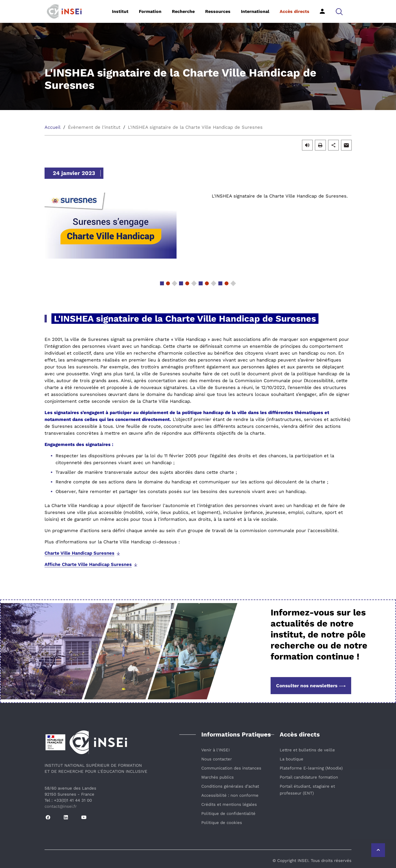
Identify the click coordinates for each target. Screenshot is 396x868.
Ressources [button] (218, 11)
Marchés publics (218, 777)
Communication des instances (231, 768)
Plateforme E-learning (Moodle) (311, 768)
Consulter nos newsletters (311, 686)
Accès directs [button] (295, 11)
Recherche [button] (183, 11)
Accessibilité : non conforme (230, 795)
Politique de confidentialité (228, 814)
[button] (339, 11)
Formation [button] (150, 11)
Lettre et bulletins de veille (307, 750)
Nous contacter (217, 759)
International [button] (255, 11)
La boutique (291, 759)
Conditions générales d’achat (230, 786)
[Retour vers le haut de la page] (378, 850)
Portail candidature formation (309, 777)
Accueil (53, 127)
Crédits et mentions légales (229, 804)
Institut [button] (120, 11)
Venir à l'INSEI (215, 750)
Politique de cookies (222, 823)
